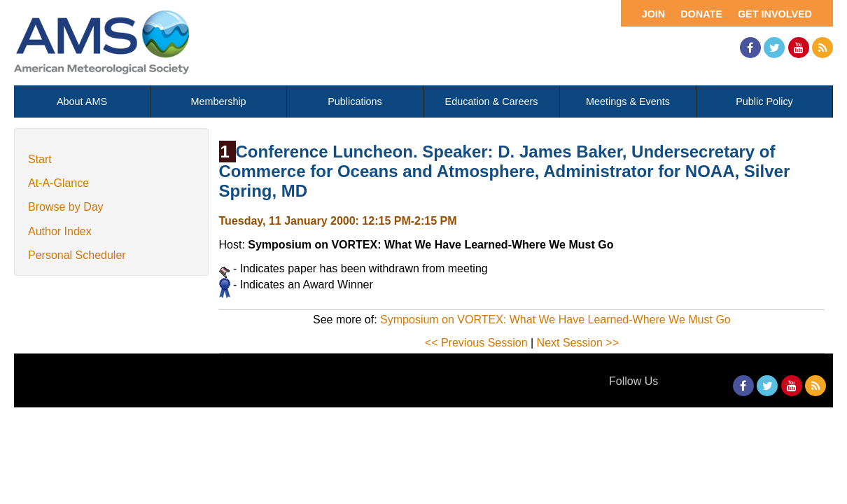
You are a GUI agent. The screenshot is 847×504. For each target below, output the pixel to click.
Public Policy (764, 101)
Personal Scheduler (77, 255)
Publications (355, 101)
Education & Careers (492, 101)
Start (40, 159)
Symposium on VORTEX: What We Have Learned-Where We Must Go (555, 320)
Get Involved (775, 14)
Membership (218, 101)
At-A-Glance (58, 183)
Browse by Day (66, 207)
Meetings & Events (628, 101)
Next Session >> (578, 343)
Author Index (60, 231)
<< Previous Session (476, 343)
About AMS (82, 101)
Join (654, 14)
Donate (701, 14)
